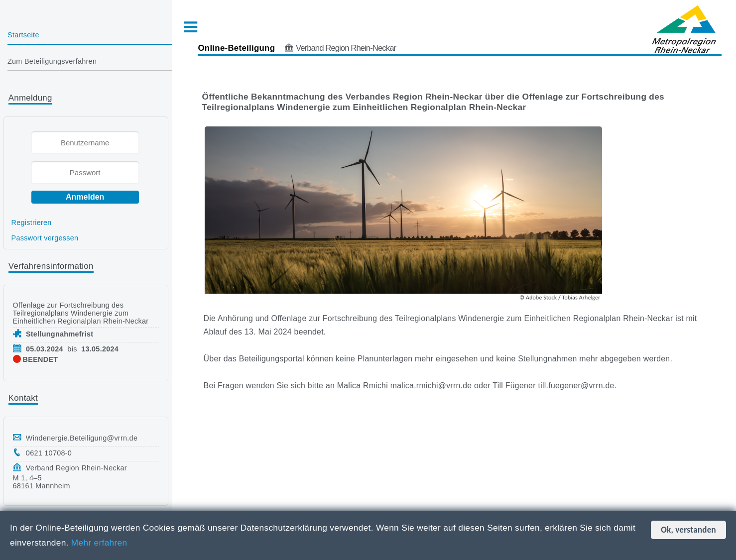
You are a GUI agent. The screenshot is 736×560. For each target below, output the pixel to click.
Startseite (23, 35)
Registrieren (32, 223)
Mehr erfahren (99, 543)
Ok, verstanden (688, 530)
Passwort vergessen (45, 238)
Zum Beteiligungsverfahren (52, 61)
